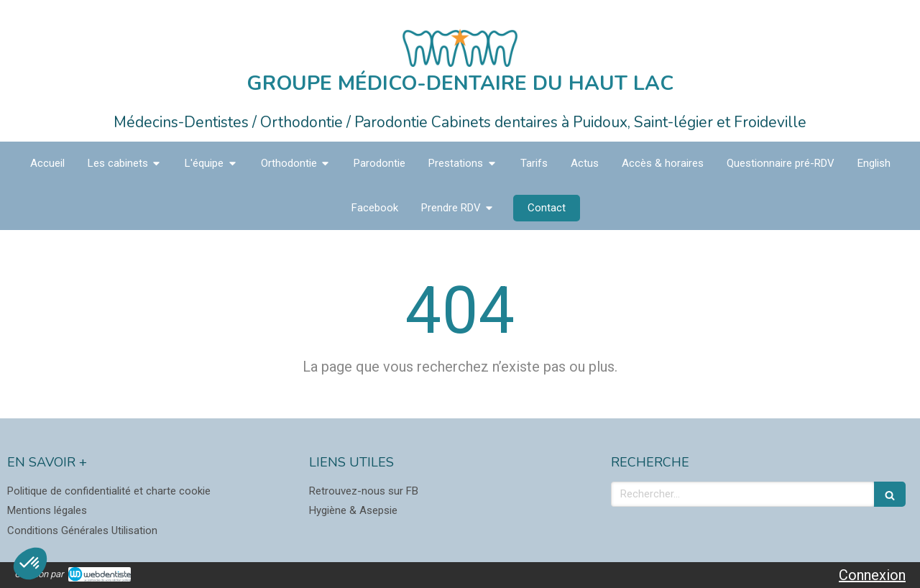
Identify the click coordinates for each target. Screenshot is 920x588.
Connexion (872, 575)
